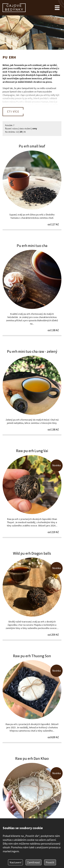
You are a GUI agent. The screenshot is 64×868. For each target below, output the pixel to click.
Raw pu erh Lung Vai (32, 493)
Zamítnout (34, 862)
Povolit (50, 862)
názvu (15, 129)
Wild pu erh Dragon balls (32, 596)
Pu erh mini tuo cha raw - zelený (32, 392)
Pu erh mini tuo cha (32, 290)
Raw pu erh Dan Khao (32, 801)
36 (25, 132)
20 (21, 132)
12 (17, 132)
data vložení (25, 129)
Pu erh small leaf (32, 187)
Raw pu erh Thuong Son (32, 698)
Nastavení (15, 862)
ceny (35, 129)
